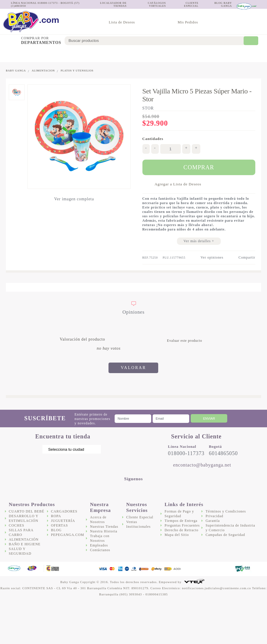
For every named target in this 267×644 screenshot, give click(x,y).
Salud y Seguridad (169, 54)
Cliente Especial (140, 517)
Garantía (213, 521)
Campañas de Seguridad (225, 535)
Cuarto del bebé (11, 54)
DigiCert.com (217, 569)
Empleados (99, 545)
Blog (56, 530)
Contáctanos (100, 550)
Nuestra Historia (104, 531)
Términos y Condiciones (226, 511)
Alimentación (116, 54)
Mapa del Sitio (177, 535)
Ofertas (255, 54)
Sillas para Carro (88, 54)
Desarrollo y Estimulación (39, 54)
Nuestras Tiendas (104, 527)
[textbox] (158, 41)
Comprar (199, 167)
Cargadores (199, 54)
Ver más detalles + (199, 241)
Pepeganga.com (67, 535)
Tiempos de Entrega (181, 521)
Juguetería (229, 54)
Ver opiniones (212, 257)
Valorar (133, 368)
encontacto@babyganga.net (202, 465)
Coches (67, 54)
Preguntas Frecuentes (182, 525)
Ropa (56, 516)
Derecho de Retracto (182, 530)
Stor (148, 108)
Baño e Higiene (144, 54)
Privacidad (214, 516)
